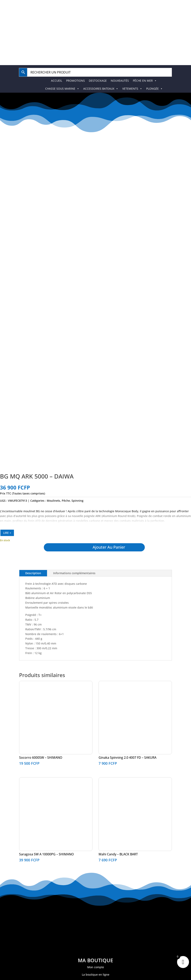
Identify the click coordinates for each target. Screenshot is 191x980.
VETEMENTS (132, 89)
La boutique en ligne (96, 975)
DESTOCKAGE (98, 81)
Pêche (66, 501)
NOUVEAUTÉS (120, 81)
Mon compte (96, 967)
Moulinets (53, 501)
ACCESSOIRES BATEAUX (101, 89)
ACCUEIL (57, 81)
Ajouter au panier (109, 547)
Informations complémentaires (74, 573)
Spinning (77, 501)
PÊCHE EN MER (145, 81)
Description (33, 573)
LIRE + (7, 533)
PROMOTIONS (75, 81)
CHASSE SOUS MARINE (62, 89)
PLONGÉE (154, 89)
